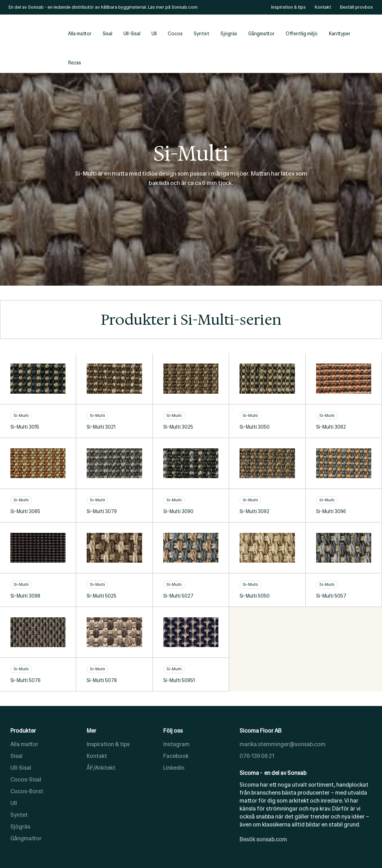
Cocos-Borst (27, 791)
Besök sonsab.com (263, 839)
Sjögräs (229, 34)
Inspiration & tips (108, 744)
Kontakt (97, 756)
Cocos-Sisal (26, 780)
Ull (154, 34)
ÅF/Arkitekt (101, 768)
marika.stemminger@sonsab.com (283, 744)
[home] (35, 44)
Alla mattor (80, 34)
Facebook (176, 756)
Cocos (175, 34)
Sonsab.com (185, 7)
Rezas (75, 63)
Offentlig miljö (302, 34)
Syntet (202, 34)
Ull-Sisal (132, 34)
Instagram (176, 744)
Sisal (107, 34)
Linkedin (174, 768)
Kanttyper (340, 34)
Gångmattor (261, 34)
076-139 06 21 (257, 756)
